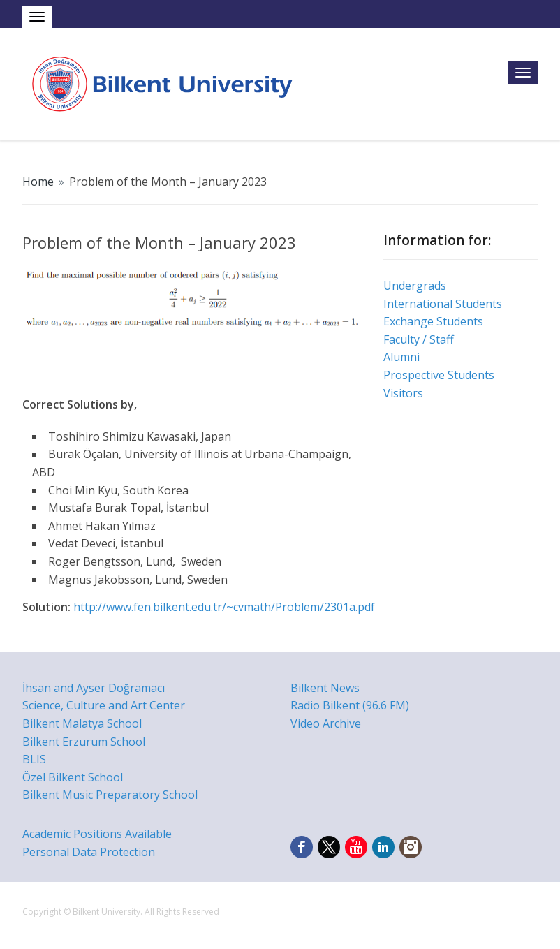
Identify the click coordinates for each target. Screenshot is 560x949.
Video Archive (326, 723)
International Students (443, 304)
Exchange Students (433, 321)
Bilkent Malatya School (82, 723)
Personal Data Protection (89, 852)
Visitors (403, 393)
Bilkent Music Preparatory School (110, 795)
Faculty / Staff (419, 339)
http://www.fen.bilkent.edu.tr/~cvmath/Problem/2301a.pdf (224, 607)
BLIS (34, 759)
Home (38, 182)
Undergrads (415, 286)
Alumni (401, 357)
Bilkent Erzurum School (84, 742)
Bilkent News (325, 688)
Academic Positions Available (97, 834)
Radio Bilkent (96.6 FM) (350, 705)
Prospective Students (439, 375)
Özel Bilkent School (73, 777)
